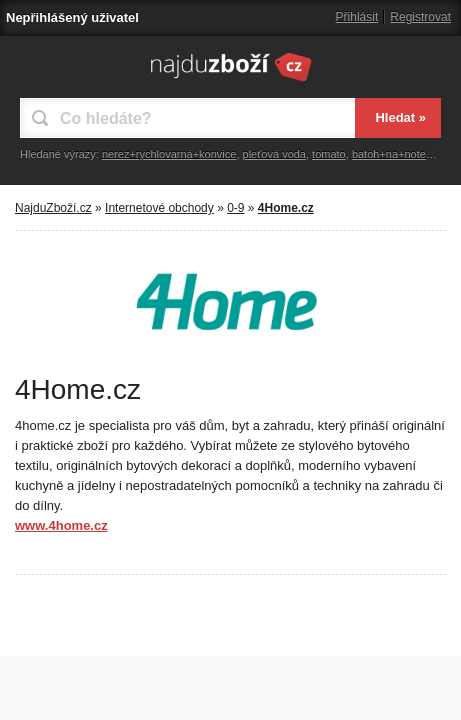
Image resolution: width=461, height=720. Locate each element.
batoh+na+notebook (401, 154)
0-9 (235, 208)
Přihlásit (357, 17)
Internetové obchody (159, 208)
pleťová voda (274, 154)
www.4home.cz (61, 525)
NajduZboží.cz (53, 208)
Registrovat (420, 17)
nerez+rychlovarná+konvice (169, 154)
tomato (329, 154)
